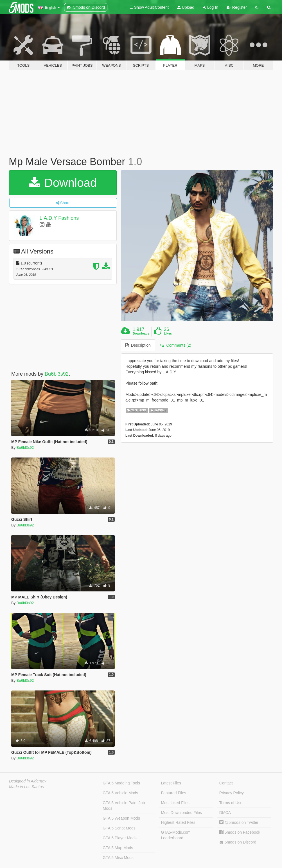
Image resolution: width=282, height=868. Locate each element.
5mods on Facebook (240, 832)
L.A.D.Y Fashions (59, 218)
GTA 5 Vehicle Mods (120, 793)
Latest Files (171, 783)
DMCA (225, 813)
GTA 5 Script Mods (119, 828)
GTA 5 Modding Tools (121, 783)
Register (237, 7)
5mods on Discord (238, 842)
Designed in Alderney (28, 781)
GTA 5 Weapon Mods (121, 818)
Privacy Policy (232, 793)
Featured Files (174, 793)
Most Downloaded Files (182, 813)
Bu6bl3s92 (57, 374)
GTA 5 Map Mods (118, 848)
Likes (168, 333)
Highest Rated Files (178, 822)
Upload (186, 7)
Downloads (141, 333)
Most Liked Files (175, 803)
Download (63, 183)
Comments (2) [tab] (176, 345)
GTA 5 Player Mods (119, 838)
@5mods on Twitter (239, 822)
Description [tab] (138, 345)
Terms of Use (231, 803)
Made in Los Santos (26, 787)
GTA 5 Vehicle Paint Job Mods (124, 806)
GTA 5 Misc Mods (118, 858)
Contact (226, 783)
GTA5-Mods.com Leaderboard (176, 835)
